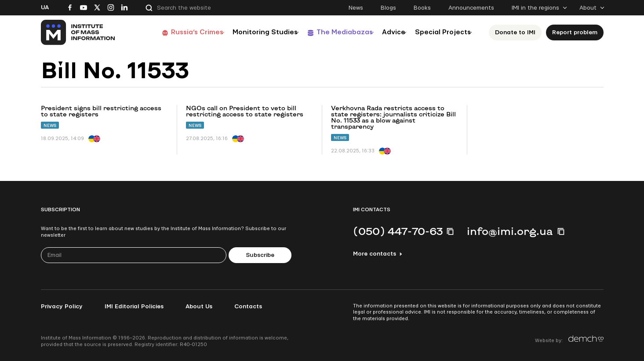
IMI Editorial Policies (134, 307)
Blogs (388, 8)
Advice (386, 32)
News (356, 8)
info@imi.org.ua (510, 231)
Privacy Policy (62, 307)
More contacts (375, 254)
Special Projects (441, 32)
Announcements (471, 8)
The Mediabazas (329, 32)
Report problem (577, 32)
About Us (199, 307)
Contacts (248, 307)
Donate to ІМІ (517, 32)
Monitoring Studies (245, 32)
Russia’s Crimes (171, 32)
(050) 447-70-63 (398, 231)
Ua (45, 7)
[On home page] (78, 32)
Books (422, 8)
